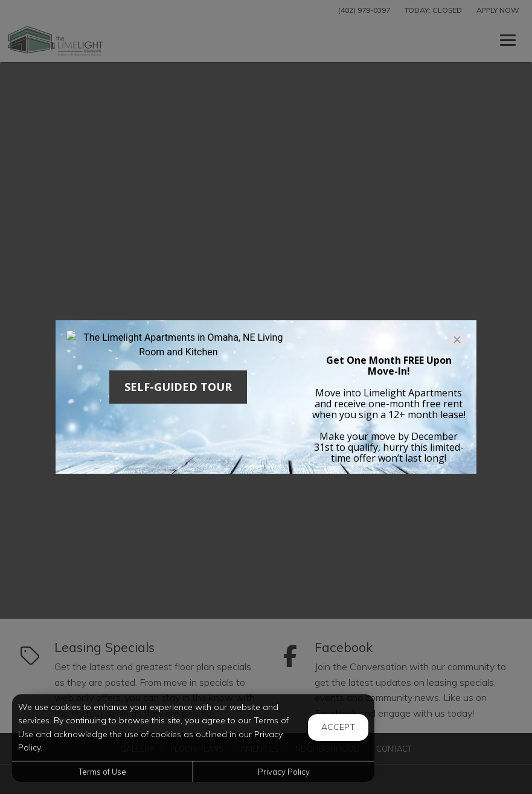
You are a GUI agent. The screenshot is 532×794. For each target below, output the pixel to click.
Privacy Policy (284, 772)
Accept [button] (338, 727)
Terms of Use (102, 772)
